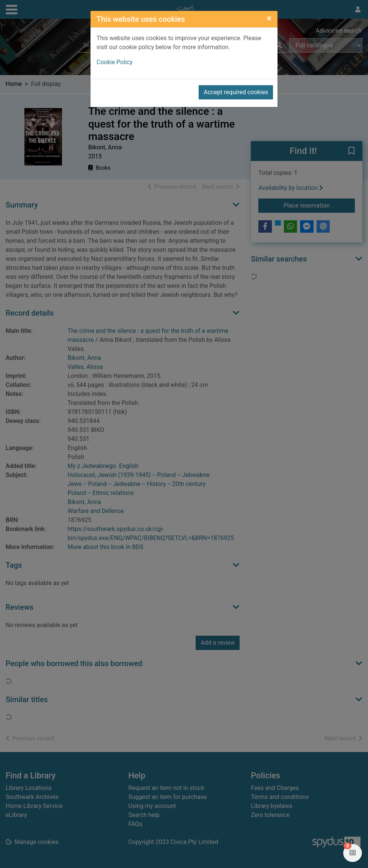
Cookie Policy (115, 62)
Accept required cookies (236, 92)
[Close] (269, 18)
